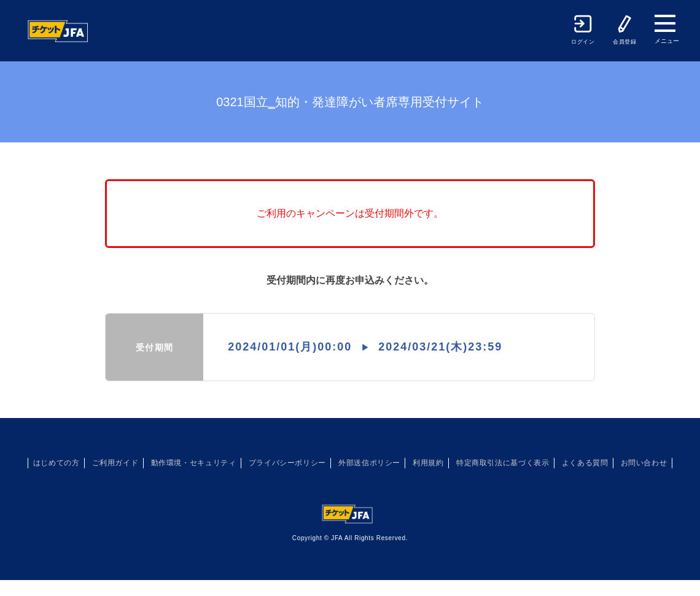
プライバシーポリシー (313, 463)
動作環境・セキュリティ (208, 463)
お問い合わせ (350, 479)
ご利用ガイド (120, 463)
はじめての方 (53, 463)
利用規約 (471, 463)
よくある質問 (647, 463)
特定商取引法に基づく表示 (554, 463)
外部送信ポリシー (404, 463)
